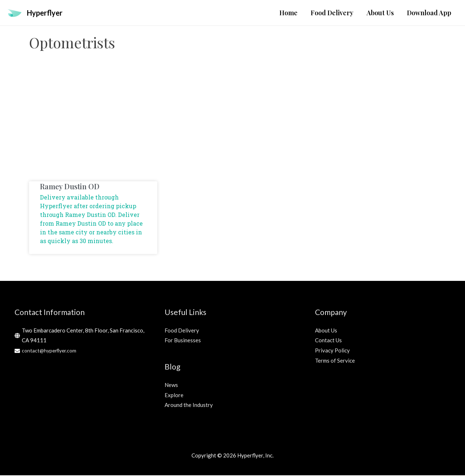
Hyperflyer (48, 13)
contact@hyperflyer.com (51, 351)
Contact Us (328, 341)
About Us (326, 331)
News (171, 386)
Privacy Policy (332, 351)
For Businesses (183, 341)
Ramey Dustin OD (70, 187)
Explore (174, 396)
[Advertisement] (232, 124)
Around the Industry (189, 406)
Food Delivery (182, 331)
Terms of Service (335, 361)
